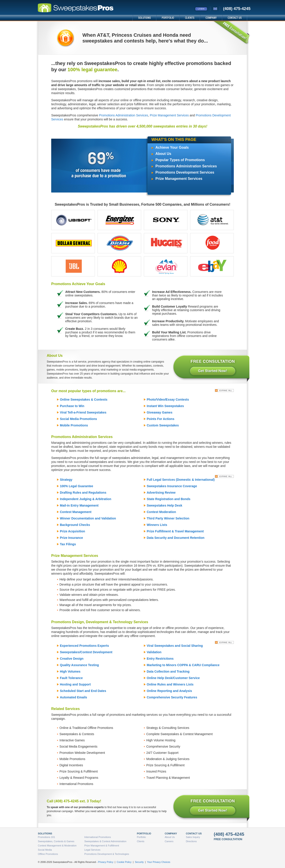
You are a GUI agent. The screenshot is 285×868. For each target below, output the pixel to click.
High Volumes (70, 671)
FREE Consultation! (231, 33)
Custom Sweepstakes (163, 425)
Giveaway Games (160, 412)
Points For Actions (161, 419)
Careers (169, 841)
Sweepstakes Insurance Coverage (172, 486)
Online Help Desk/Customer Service (173, 678)
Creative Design (72, 659)
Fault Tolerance (71, 678)
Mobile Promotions (74, 425)
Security (139, 862)
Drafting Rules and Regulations (83, 493)
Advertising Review (161, 493)
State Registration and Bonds (169, 499)
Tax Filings (68, 544)
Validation (154, 652)
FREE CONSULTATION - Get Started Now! (211, 368)
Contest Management (76, 512)
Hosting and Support (75, 684)
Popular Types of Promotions (180, 160)
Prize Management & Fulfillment (102, 846)
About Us (163, 154)
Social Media (45, 850)
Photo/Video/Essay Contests (168, 400)
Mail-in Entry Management (79, 505)
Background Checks (75, 525)
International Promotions (98, 837)
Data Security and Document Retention (176, 538)
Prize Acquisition (72, 531)
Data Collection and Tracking (168, 671)
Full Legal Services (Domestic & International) (181, 480)
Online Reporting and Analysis (169, 691)
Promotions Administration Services (124, 115)
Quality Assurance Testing (79, 665)
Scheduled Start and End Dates (83, 691)
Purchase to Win (72, 406)
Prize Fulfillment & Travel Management (175, 531)
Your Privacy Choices (159, 862)
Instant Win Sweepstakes (165, 406)
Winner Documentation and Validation (88, 518)
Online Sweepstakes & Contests (84, 400)
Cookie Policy (124, 862)
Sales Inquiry (193, 837)
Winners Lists (157, 525)
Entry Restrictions (160, 659)
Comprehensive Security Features (172, 697)
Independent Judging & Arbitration (85, 499)
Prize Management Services (169, 115)
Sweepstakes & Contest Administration (105, 841)
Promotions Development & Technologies (107, 854)
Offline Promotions (48, 854)
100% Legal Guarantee (76, 486)
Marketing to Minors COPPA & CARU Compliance (183, 665)
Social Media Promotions (78, 419)
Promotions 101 (46, 837)
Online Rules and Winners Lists (170, 684)
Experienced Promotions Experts (84, 646)
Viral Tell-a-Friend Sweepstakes (83, 412)
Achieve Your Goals (172, 147)
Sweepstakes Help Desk (165, 505)
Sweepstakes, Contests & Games (56, 841)
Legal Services (92, 850)
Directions (191, 841)
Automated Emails (73, 697)
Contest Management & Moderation (57, 846)
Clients (141, 841)
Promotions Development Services (185, 172)
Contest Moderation (161, 512)
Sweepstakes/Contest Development (86, 652)
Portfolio (141, 837)
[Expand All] (224, 390)
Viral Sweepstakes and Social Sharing (175, 646)
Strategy (66, 480)
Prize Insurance (71, 538)
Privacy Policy (106, 862)
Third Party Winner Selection (168, 518)
